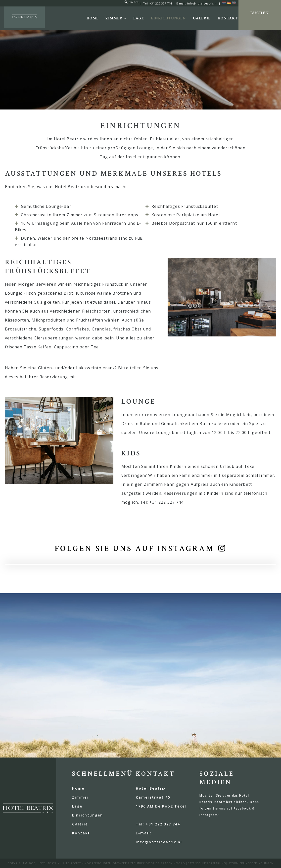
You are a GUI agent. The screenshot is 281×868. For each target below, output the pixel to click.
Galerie (202, 18)
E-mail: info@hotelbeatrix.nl (197, 3)
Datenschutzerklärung (207, 863)
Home (93, 18)
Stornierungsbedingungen (251, 863)
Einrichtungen (168, 18)
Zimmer (114, 18)
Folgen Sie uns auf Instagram (135, 549)
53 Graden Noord (170, 863)
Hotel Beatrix (48, 863)
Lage (139, 18)
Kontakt (228, 18)
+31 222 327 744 (161, 3)
